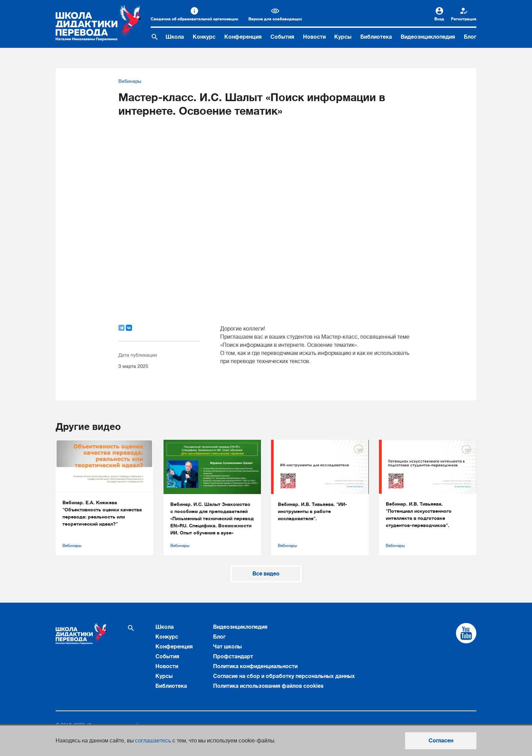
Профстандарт (233, 657)
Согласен (441, 741)
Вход (439, 19)
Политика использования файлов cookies (268, 686)
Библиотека (376, 37)
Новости (314, 37)
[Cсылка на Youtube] (466, 633)
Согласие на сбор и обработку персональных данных (284, 676)
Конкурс (204, 37)
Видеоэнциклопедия (428, 37)
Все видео (266, 574)
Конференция (243, 37)
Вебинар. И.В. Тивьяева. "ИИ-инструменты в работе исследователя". (312, 511)
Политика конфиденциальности (255, 666)
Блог (470, 37)
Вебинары (130, 81)
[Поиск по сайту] (155, 37)
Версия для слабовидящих (275, 19)
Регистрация (464, 19)
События (282, 37)
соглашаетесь (153, 741)
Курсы (343, 37)
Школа (175, 37)
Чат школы (227, 647)
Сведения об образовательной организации (194, 19)
